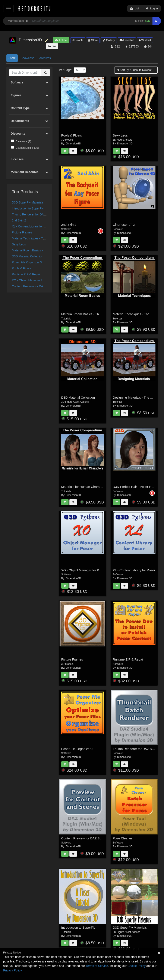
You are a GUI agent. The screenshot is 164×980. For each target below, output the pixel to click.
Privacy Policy (12, 970)
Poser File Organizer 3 (27, 262)
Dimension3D (73, 144)
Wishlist (145, 40)
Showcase (27, 58)
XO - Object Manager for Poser (33, 280)
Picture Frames (22, 232)
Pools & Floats (22, 268)
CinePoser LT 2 (124, 225)
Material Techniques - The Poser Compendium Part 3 (47, 238)
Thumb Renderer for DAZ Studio (34, 214)
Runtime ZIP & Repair (26, 274)
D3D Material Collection (28, 256)
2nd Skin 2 (19, 220)
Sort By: (135, 70)
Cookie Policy (137, 966)
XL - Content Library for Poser (32, 226)
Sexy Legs (19, 244)
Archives (45, 58)
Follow (61, 40)
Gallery (109, 40)
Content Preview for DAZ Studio (33, 286)
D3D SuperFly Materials (28, 202)
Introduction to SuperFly (28, 208)
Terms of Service (97, 966)
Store (93, 40)
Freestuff (127, 40)
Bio (52, 46)
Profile (78, 40)
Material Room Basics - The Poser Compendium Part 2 (100, 314)
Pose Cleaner (122, 838)
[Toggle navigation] (8, 8)
